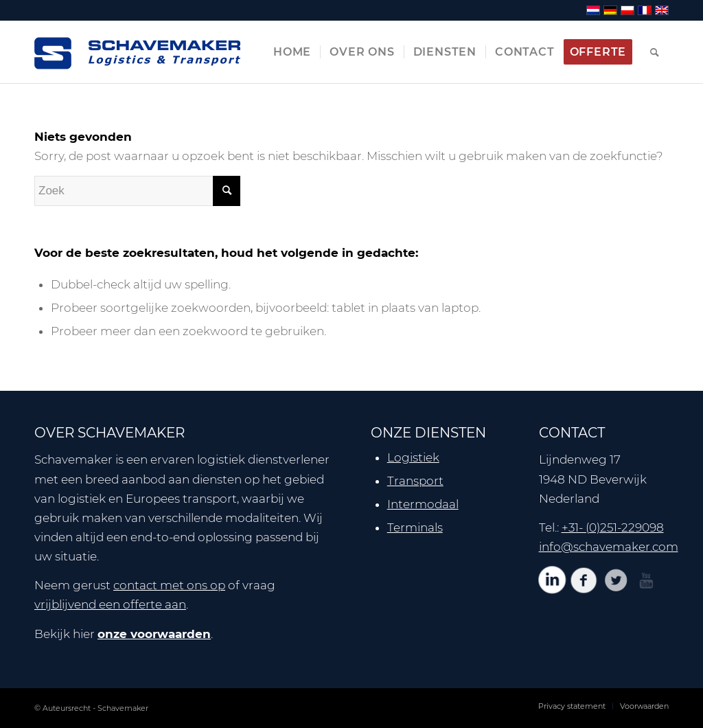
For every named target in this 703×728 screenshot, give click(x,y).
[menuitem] (292, 52)
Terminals (415, 527)
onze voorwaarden (154, 634)
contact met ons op (169, 585)
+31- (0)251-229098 (613, 527)
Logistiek (413, 457)
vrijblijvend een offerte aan (110, 604)
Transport (415, 481)
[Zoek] (655, 52)
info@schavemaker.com (609, 547)
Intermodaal (423, 504)
